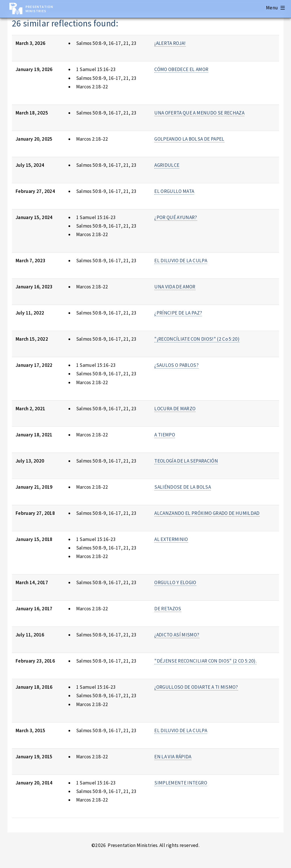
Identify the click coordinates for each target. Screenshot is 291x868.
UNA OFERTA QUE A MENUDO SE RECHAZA (199, 113)
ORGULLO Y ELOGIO (175, 582)
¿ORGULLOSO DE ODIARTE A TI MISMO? (196, 687)
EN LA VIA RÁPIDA (173, 757)
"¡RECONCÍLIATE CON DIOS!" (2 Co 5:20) (197, 339)
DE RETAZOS (168, 609)
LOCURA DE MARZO (175, 409)
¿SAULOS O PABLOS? (176, 365)
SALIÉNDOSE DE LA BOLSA (183, 487)
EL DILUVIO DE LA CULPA (181, 261)
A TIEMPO (165, 435)
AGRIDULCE (167, 165)
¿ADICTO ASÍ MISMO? (177, 635)
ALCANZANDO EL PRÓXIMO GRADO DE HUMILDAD (207, 513)
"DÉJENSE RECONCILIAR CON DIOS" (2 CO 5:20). (205, 661)
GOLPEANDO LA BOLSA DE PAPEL (189, 139)
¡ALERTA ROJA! (170, 43)
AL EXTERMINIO (171, 539)
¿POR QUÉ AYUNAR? (176, 217)
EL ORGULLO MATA (174, 191)
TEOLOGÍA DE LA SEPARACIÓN (186, 461)
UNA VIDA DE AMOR (175, 287)
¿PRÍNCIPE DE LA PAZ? (178, 313)
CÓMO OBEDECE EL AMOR (181, 69)
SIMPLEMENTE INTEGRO (181, 783)
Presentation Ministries (39, 9)
